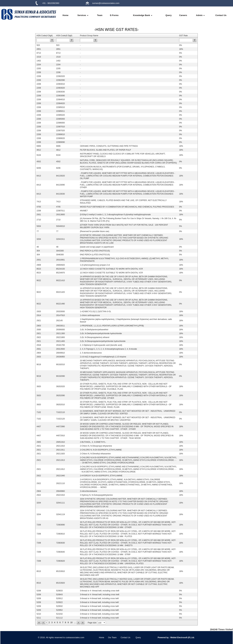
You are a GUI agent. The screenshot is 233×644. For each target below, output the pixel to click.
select (105, 623)
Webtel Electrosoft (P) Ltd (182, 638)
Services (83, 15)
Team (100, 15)
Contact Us (221, 15)
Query (169, 15)
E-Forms (114, 15)
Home (66, 15)
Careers (183, 15)
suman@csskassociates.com (106, 3)
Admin (200, 15)
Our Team (112, 638)
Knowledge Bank (143, 15)
